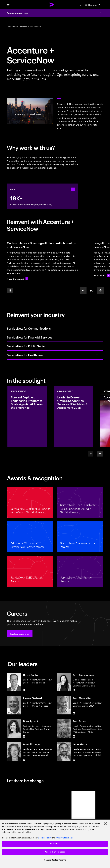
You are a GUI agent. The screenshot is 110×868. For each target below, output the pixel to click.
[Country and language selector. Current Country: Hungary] (93, 5)
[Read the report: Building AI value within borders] (18, 279)
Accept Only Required (55, 852)
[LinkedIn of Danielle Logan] (24, 760)
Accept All (55, 844)
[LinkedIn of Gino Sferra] (74, 760)
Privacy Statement (64, 838)
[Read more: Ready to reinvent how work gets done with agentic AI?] (102, 275)
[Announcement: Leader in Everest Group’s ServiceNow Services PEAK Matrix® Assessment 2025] (74, 416)
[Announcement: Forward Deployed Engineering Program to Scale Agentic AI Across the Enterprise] (27, 416)
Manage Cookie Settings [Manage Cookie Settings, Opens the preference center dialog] (55, 860)
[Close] (105, 824)
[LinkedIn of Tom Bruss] (74, 737)
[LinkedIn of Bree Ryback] (24, 737)
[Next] (100, 454)
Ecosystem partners (18, 13)
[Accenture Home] (52, 5)
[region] (55, 844)
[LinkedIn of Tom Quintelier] (74, 713)
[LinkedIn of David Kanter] (24, 690)
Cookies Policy (45, 838)
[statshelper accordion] (73, 189)
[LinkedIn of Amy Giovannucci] (74, 690)
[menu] (8, 5)
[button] (20, 634)
